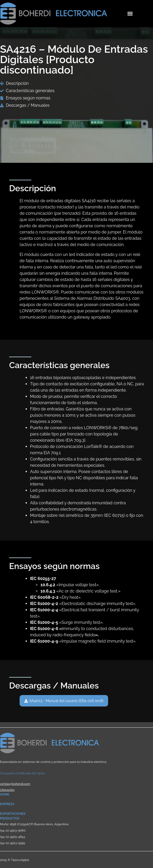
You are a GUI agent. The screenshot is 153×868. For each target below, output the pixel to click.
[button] (130, 13)
